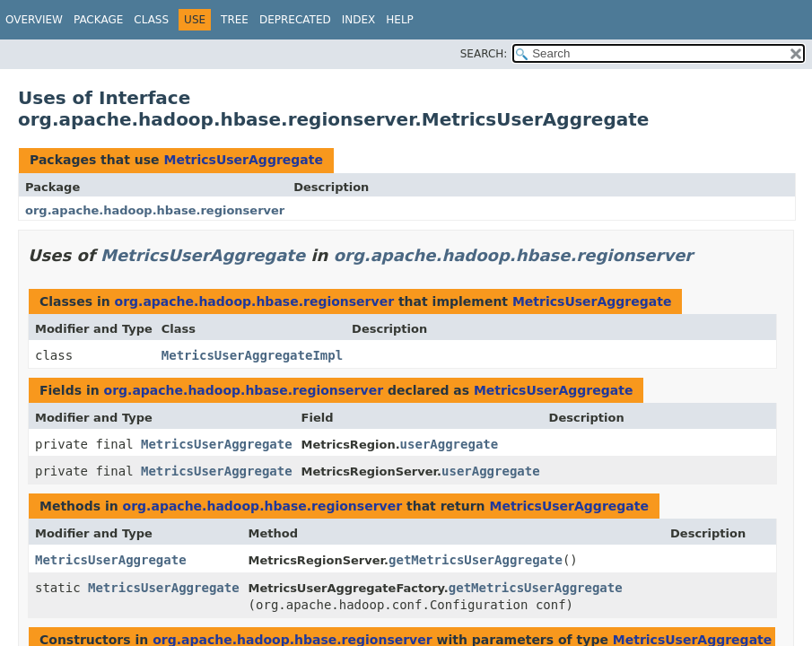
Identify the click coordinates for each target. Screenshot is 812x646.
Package (98, 20)
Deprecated (295, 20)
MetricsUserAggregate (243, 160)
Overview (34, 20)
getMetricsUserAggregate (476, 560)
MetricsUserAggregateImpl (252, 355)
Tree (235, 20)
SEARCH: (484, 54)
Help (400, 20)
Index (359, 20)
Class (151, 20)
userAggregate (450, 444)
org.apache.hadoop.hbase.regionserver (155, 210)
